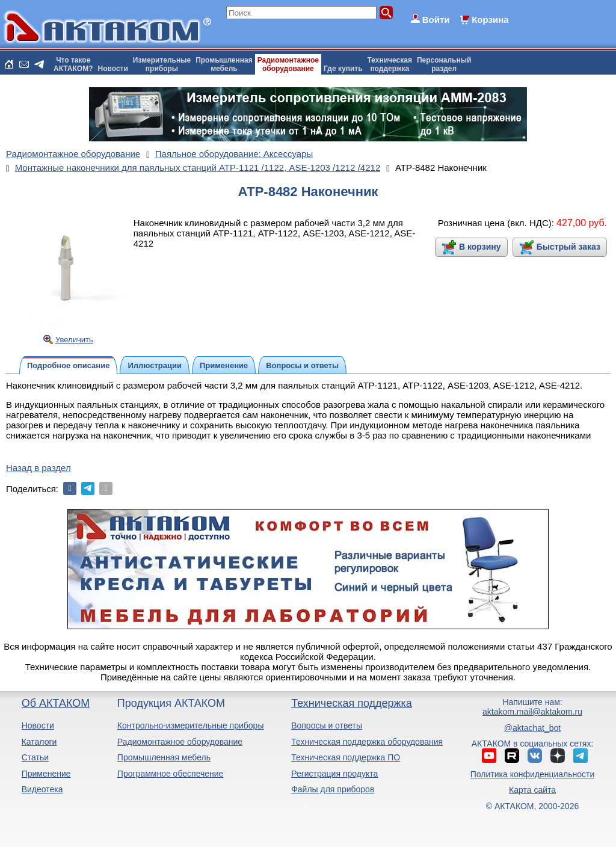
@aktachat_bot (532, 728)
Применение (46, 774)
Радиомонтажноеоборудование (288, 64)
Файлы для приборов (333, 789)
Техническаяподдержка (390, 64)
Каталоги (39, 742)
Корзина (490, 20)
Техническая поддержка (352, 703)
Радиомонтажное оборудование (180, 742)
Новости (113, 69)
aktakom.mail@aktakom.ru (532, 712)
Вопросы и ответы (327, 725)
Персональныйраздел (444, 64)
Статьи (35, 757)
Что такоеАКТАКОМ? (73, 64)
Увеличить (74, 340)
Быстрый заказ (568, 247)
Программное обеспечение (171, 774)
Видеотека (42, 789)
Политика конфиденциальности (533, 774)
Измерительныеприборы (162, 64)
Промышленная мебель (164, 757)
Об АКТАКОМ (56, 703)
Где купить (343, 69)
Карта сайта (532, 790)
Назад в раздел (38, 468)
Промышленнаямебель (224, 64)
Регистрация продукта (334, 774)
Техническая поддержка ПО (346, 757)
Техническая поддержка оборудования (367, 742)
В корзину (480, 247)
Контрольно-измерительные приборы (191, 725)
